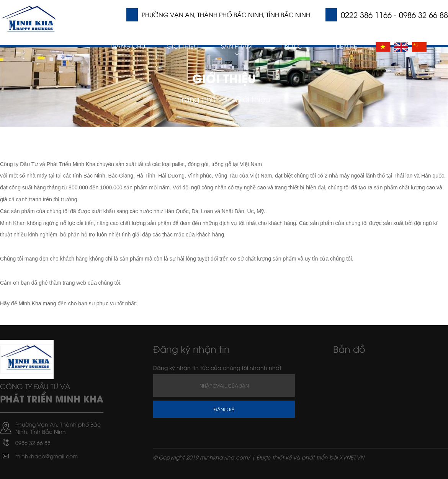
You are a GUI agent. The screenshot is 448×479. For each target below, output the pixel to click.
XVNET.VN (352, 457)
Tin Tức (292, 46)
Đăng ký (224, 409)
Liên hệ (347, 46)
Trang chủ (128, 46)
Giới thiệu (182, 46)
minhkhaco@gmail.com (47, 456)
